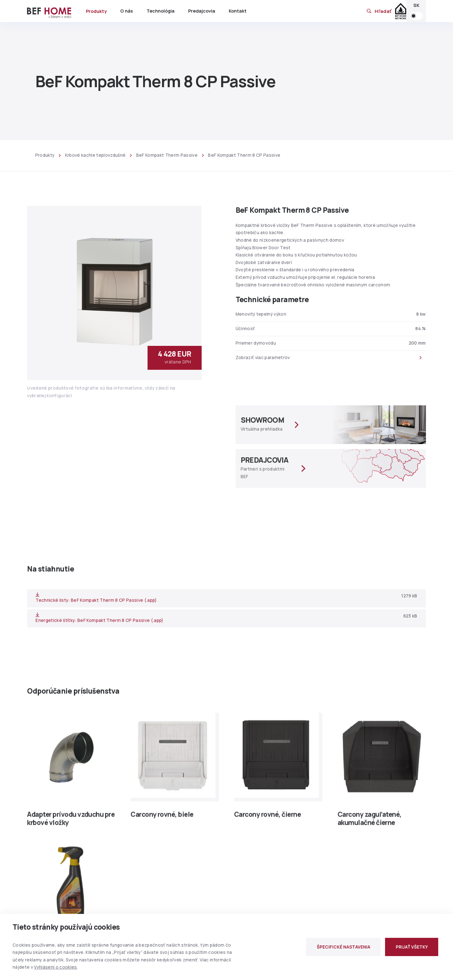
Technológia (161, 11)
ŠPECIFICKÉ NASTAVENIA (344, 947)
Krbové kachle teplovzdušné (95, 155)
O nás (126, 11)
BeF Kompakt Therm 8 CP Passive (244, 155)
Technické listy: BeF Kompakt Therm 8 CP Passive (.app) (96, 601)
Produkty (96, 11)
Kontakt (238, 11)
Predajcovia (202, 11)
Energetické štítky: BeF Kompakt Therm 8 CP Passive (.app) (99, 621)
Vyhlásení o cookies (55, 967)
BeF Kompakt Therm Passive (167, 155)
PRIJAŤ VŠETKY (412, 947)
